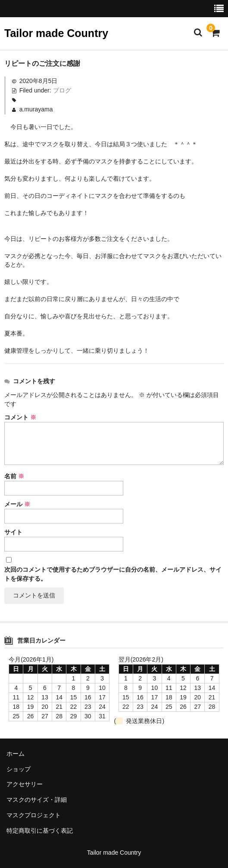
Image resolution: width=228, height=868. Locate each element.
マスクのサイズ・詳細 (37, 800)
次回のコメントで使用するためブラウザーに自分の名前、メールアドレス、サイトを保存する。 (113, 574)
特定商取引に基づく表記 (40, 831)
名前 (14, 476)
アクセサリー (25, 784)
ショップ (19, 769)
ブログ (62, 90)
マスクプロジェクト (34, 815)
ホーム (16, 754)
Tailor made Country (56, 33)
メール (17, 504)
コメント (20, 417)
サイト (13, 532)
